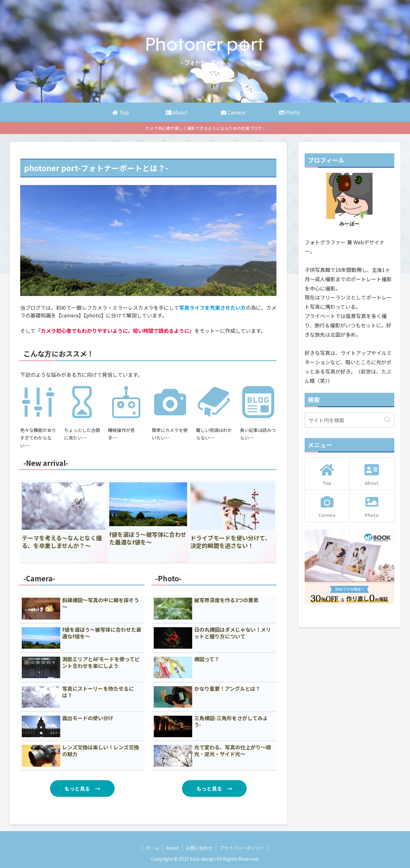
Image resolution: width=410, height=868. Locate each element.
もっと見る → (82, 788)
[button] (388, 420)
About (172, 848)
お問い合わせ (199, 848)
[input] (349, 420)
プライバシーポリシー (242, 848)
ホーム (152, 848)
